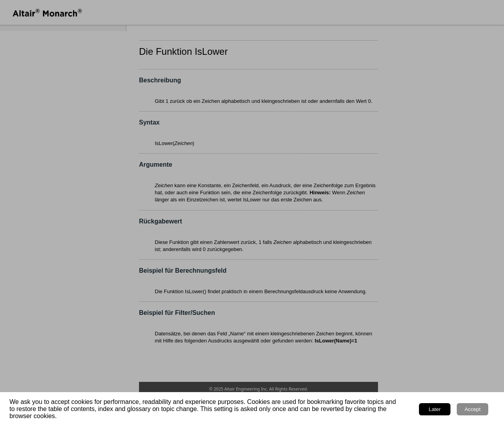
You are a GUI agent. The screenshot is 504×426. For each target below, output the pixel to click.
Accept (473, 409)
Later (435, 409)
